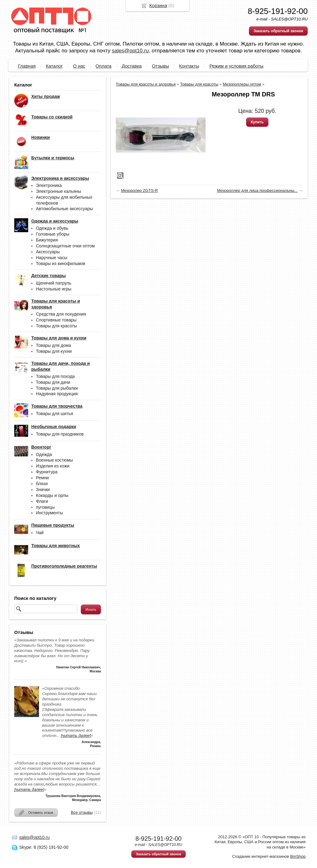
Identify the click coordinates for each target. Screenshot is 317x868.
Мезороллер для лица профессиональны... (257, 190)
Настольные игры (54, 289)
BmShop (298, 856)
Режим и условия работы (236, 66)
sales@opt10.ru (130, 51)
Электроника (49, 185)
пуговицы (45, 507)
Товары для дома (53, 345)
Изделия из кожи (53, 466)
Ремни (42, 478)
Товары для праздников (60, 434)
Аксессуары (48, 252)
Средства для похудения (61, 314)
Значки (43, 489)
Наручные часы (52, 258)
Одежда (44, 454)
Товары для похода (55, 376)
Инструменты (49, 513)
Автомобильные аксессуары (64, 209)
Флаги (42, 501)
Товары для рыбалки (57, 388)
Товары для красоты (56, 326)
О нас (79, 66)
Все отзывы (82, 812)
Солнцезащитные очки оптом (65, 246)
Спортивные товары (56, 320)
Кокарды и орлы (52, 495)
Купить (257, 122)
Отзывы (161, 66)
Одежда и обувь (52, 228)
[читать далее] (76, 735)
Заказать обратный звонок (278, 31)
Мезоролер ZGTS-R (139, 190)
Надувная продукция (57, 394)
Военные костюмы (54, 460)
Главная (27, 66)
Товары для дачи (53, 382)
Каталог (54, 66)
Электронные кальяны (59, 191)
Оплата (104, 66)
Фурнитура (47, 472)
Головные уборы (53, 234)
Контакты (189, 66)
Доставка (132, 66)
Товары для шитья (54, 414)
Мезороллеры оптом (242, 84)
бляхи (42, 484)
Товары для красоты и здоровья (146, 84)
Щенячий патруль (54, 283)
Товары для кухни (54, 351)
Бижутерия (47, 240)
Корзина (158, 5)
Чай (40, 533)
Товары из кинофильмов (61, 263)
